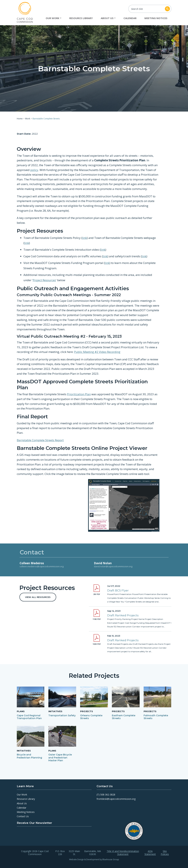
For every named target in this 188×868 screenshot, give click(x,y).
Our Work (22, 795)
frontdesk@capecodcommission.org (116, 799)
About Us (22, 803)
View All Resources (38, 597)
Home (20, 119)
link (85, 238)
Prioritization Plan (79, 394)
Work (28, 119)
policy (34, 170)
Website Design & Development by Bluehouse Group (94, 859)
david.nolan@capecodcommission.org (113, 566)
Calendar (130, 18)
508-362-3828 (108, 795)
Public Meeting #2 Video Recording (97, 352)
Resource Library (81, 18)
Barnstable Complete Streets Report (40, 440)
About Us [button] (107, 18)
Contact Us (23, 816)
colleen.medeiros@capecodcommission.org (42, 566)
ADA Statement (150, 853)
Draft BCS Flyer (118, 590)
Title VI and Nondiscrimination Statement (123, 853)
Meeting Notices (156, 18)
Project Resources (44, 280)
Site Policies (165, 853)
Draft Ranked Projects (123, 615)
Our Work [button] (53, 18)
